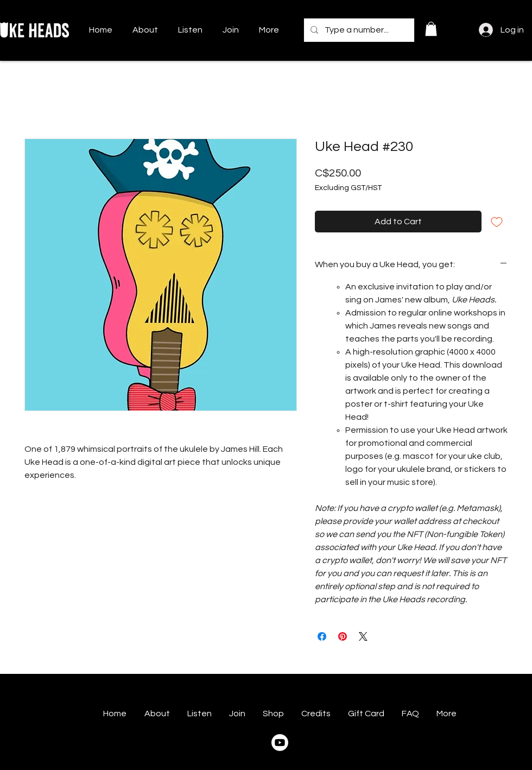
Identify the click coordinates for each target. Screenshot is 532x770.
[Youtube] (280, 743)
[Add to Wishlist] (497, 222)
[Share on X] (363, 636)
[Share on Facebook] (322, 636)
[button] (431, 29)
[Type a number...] (358, 30)
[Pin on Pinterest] (343, 636)
